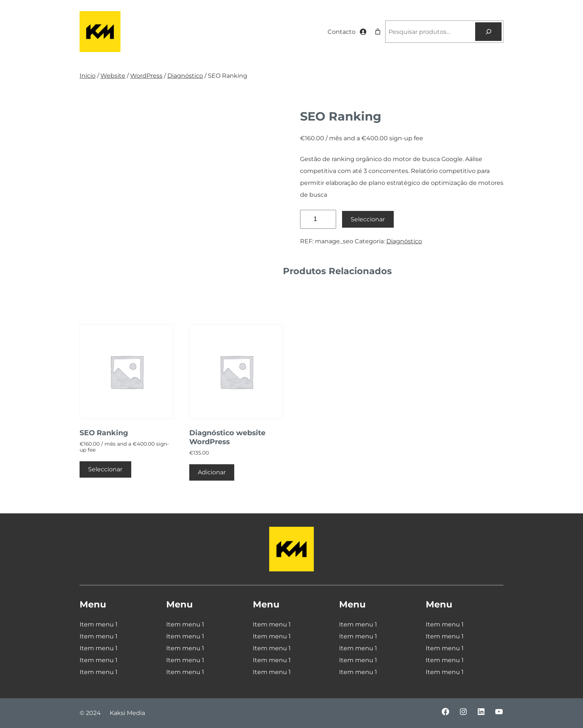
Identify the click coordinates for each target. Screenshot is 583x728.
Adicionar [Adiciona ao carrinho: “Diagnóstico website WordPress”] (212, 472)
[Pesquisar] (488, 31)
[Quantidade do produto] (318, 219)
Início (88, 76)
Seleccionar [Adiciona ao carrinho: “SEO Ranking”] (105, 469)
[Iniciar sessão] (363, 32)
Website (113, 76)
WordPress (146, 76)
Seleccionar (368, 219)
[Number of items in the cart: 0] (378, 32)
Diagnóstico (185, 76)
